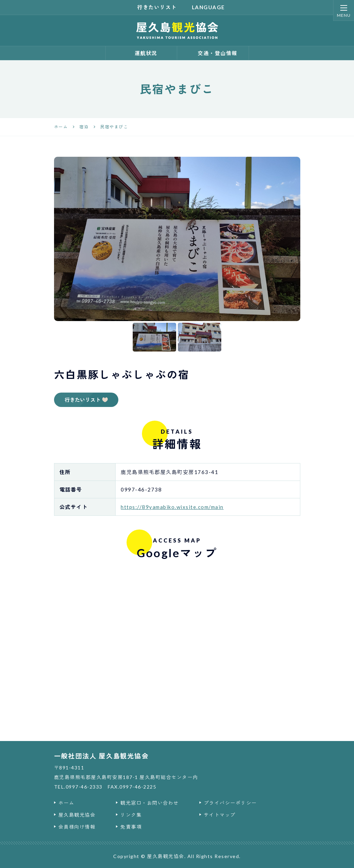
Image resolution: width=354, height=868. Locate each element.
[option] (177, 239)
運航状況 (141, 53)
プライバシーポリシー (230, 803)
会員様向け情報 (77, 827)
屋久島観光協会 (77, 815)
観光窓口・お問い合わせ (150, 803)
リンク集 (131, 815)
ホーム (67, 803)
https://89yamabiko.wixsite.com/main (172, 507)
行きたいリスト (153, 7)
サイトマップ (220, 815)
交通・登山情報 (213, 53)
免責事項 (131, 827)
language (204, 7)
